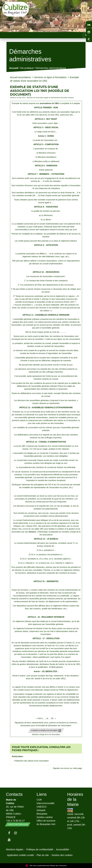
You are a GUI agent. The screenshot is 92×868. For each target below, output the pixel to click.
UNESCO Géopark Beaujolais (42, 810)
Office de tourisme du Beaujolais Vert (46, 822)
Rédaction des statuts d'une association (32, 761)
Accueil (14, 68)
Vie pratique (27, 68)
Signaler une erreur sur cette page (67, 768)
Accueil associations (21, 77)
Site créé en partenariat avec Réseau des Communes (46, 866)
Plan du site (43, 855)
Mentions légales (15, 849)
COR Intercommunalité (46, 801)
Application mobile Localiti (20, 855)
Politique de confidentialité (40, 849)
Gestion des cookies (62, 855)
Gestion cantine (45, 817)
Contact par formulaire (18, 824)
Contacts (14, 794)
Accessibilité (62, 849)
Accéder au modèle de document (46, 731)
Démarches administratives (51, 68)
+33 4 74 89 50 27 (15, 821)
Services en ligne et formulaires (51, 77)
